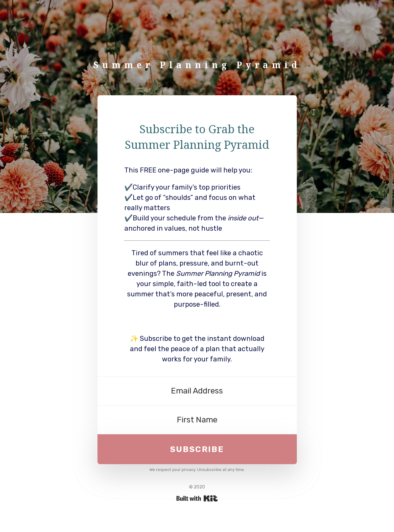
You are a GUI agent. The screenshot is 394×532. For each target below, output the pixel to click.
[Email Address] (197, 391)
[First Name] (197, 420)
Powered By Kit (197, 498)
